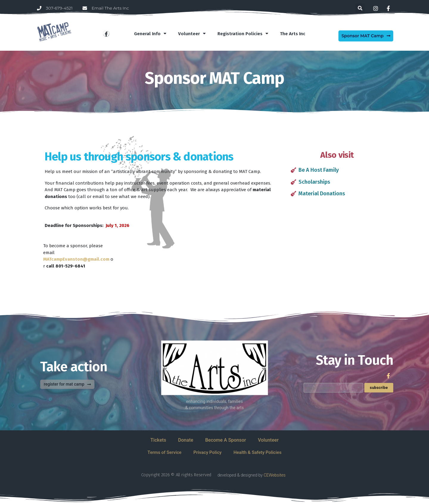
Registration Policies (243, 34)
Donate (186, 440)
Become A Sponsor (226, 440)
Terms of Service (164, 452)
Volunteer (192, 34)
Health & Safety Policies (258, 452)
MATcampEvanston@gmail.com (76, 259)
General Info (150, 34)
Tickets (158, 440)
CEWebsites (275, 475)
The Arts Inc (293, 34)
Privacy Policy (207, 452)
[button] (360, 8)
